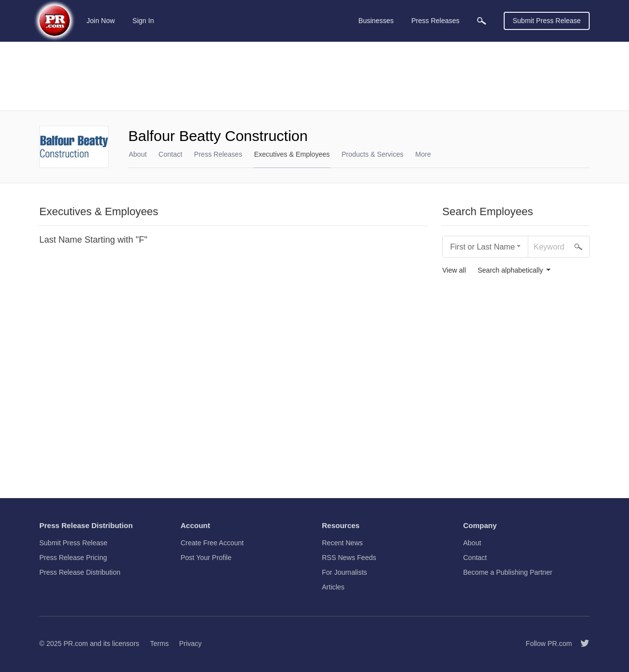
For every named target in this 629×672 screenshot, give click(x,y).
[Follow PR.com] (581, 644)
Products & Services (372, 154)
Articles (333, 587)
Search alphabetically (510, 270)
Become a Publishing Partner (508, 572)
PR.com (76, 644)
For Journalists (344, 572)
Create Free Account (212, 543)
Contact (171, 154)
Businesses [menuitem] (376, 21)
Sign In (143, 21)
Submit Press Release (547, 21)
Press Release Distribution (80, 572)
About (138, 154)
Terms (159, 644)
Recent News (342, 543)
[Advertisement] (314, 76)
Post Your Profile (206, 558)
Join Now (101, 21)
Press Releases (218, 154)
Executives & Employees (292, 154)
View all (454, 270)
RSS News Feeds (349, 558)
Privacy (190, 644)
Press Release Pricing (73, 558)
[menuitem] (482, 21)
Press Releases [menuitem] (435, 21)
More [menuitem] (423, 154)
